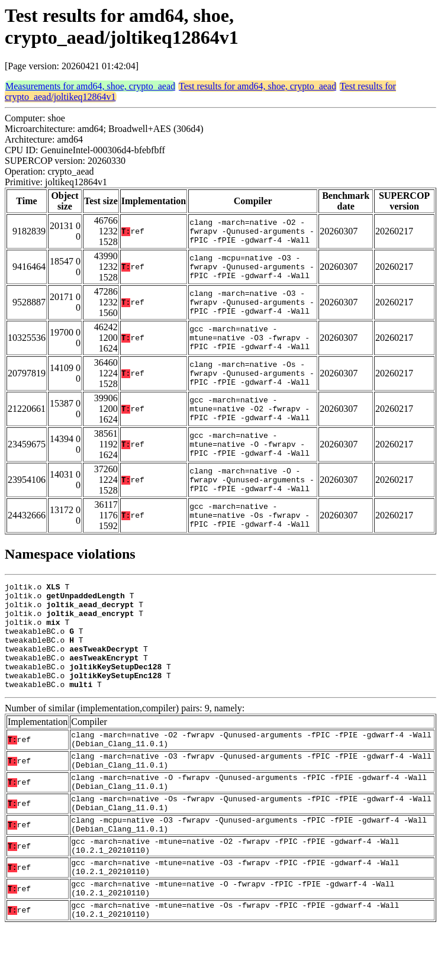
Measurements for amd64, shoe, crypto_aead (90, 86)
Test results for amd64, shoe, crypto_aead (257, 86)
